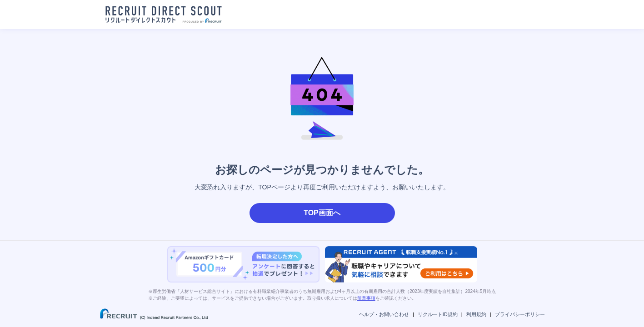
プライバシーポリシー (520, 314)
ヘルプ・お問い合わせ (384, 314)
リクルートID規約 (438, 314)
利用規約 (476, 314)
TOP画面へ (322, 213)
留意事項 (366, 298)
